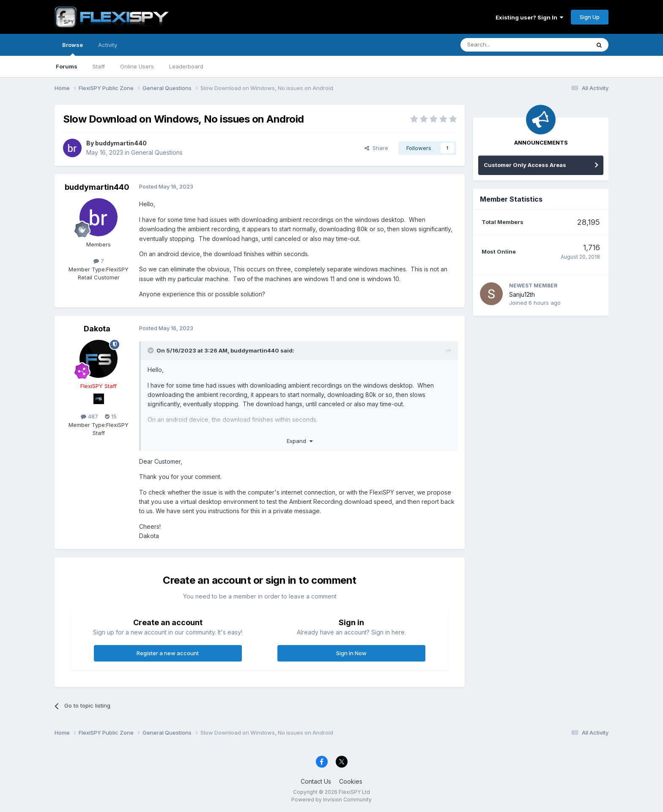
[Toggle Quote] (151, 350)
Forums (67, 66)
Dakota (97, 329)
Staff (99, 66)
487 (89, 416)
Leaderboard (186, 66)
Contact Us (316, 781)
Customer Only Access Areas (525, 165)
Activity (108, 45)
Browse (73, 49)
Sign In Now (351, 653)
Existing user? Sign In (529, 17)
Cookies (351, 781)
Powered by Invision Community (331, 800)
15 (111, 416)
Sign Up (590, 17)
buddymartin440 (121, 143)
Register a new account (168, 653)
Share (376, 148)
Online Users (137, 66)
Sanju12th (522, 294)
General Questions (157, 152)
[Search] (504, 45)
